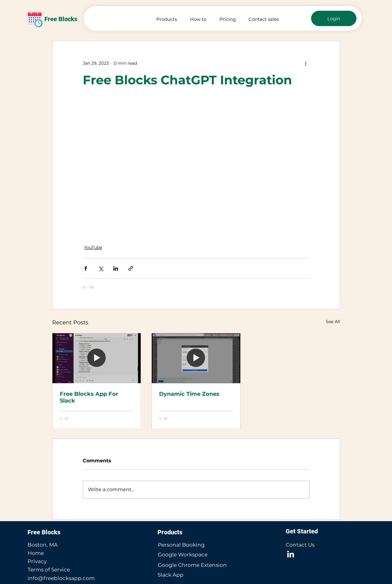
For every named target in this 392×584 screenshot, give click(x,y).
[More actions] (306, 63)
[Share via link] (131, 268)
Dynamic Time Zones (189, 394)
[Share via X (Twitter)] (101, 268)
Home (36, 553)
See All (333, 322)
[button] (165, 19)
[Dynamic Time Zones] (196, 358)
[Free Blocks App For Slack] (97, 358)
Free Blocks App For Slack (89, 397)
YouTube (93, 247)
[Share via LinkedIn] (116, 268)
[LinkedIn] (291, 554)
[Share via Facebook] (86, 268)
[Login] (334, 18)
